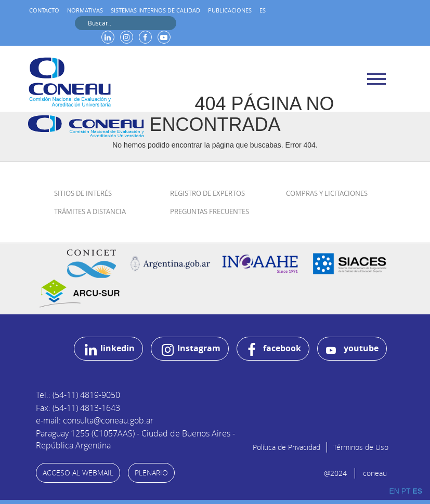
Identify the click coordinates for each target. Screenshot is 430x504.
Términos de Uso (361, 447)
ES (263, 10)
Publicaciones (230, 10)
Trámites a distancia (90, 211)
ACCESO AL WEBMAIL (78, 473)
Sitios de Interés (83, 193)
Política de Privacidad (286, 447)
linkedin (110, 350)
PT (406, 491)
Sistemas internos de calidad (155, 10)
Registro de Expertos (207, 193)
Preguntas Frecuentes (210, 211)
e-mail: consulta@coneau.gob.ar (95, 420)
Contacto (44, 10)
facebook (274, 350)
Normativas (85, 10)
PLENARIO (151, 473)
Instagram (191, 350)
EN (394, 491)
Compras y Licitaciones (327, 193)
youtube (352, 349)
